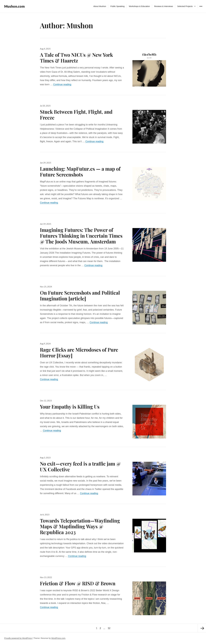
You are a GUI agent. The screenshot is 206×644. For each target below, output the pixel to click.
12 (109, 627)
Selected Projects (185, 6)
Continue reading (62, 84)
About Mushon (100, 6)
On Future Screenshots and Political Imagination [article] (80, 295)
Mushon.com (14, 6)
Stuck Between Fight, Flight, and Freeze (76, 115)
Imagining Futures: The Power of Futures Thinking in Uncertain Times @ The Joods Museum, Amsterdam (81, 236)
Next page (202, 628)
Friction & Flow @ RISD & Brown (78, 583)
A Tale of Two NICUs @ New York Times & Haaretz (76, 58)
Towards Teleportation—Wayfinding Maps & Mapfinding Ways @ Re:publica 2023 (80, 526)
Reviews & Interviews (164, 6)
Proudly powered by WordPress (18, 638)
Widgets (201, 8)
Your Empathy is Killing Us (70, 407)
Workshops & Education (139, 6)
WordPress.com (58, 638)
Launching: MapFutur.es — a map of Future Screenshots (80, 172)
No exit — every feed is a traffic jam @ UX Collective (80, 466)
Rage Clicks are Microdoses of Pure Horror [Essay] (79, 352)
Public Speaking (117, 6)
